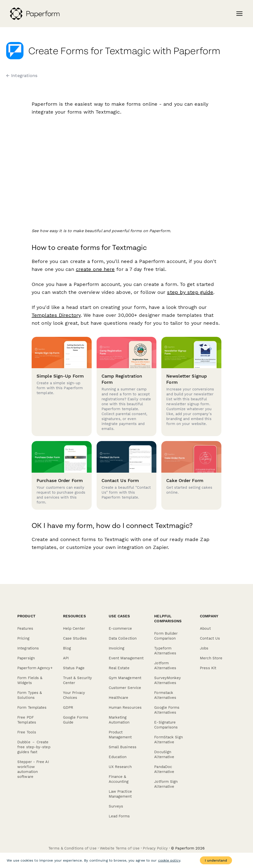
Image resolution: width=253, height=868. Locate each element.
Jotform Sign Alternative (166, 784)
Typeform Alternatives (165, 651)
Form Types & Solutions (30, 695)
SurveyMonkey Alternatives (168, 680)
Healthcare (119, 698)
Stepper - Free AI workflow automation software (33, 769)
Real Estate (119, 668)
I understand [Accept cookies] (216, 860)
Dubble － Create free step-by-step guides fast (34, 747)
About (205, 628)
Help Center (74, 628)
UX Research (120, 767)
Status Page (74, 668)
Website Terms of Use (120, 848)
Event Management (126, 658)
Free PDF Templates (27, 720)
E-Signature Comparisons (166, 725)
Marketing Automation (119, 720)
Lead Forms (119, 816)
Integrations (28, 648)
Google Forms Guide (76, 720)
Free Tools (27, 732)
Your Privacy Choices (74, 695)
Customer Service (125, 688)
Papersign (26, 658)
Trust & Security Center (78, 680)
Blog (67, 648)
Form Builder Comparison (166, 636)
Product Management (120, 735)
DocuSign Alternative (164, 754)
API (66, 658)
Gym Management (125, 678)
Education (118, 757)
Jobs (204, 648)
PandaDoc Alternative (164, 769)
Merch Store (211, 658)
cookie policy (169, 860)
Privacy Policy (155, 848)
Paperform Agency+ (35, 668)
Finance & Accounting (119, 779)
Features (25, 628)
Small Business (123, 747)
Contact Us (210, 638)
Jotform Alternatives (165, 666)
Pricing (23, 638)
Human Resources (125, 707)
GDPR (68, 707)
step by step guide (190, 292)
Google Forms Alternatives (167, 710)
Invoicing (117, 648)
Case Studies (75, 638)
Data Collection (123, 638)
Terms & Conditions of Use (73, 848)
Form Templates (32, 707)
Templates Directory (56, 315)
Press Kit (208, 668)
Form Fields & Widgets (30, 680)
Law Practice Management (120, 794)
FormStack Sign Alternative (168, 740)
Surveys (116, 806)
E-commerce (120, 628)
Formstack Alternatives (165, 695)
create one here (95, 269)
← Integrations (22, 76)
